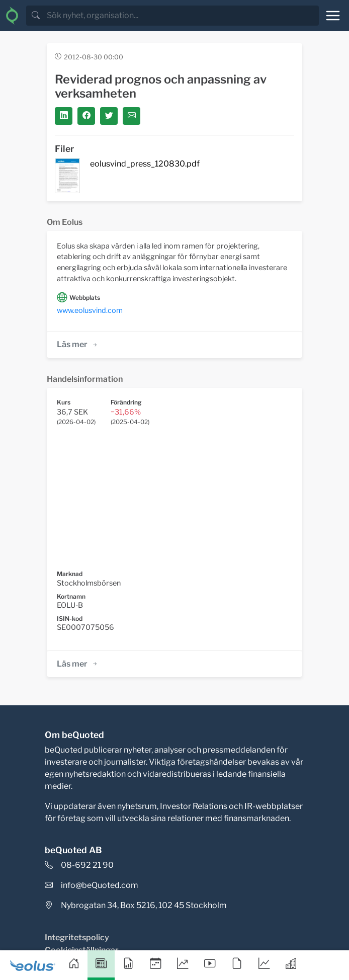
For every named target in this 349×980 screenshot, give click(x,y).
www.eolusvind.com (90, 310)
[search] (182, 16)
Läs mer (78, 344)
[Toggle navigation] (333, 16)
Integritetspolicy (77, 937)
